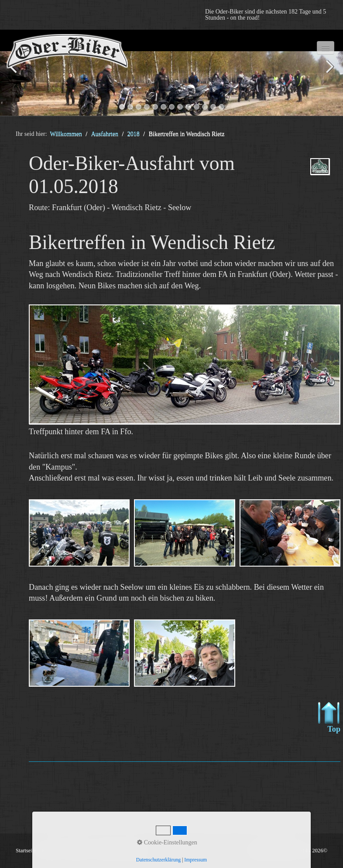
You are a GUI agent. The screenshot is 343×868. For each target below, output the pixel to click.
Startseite (26, 851)
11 (205, 107)
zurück (15, 74)
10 (197, 107)
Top (329, 718)
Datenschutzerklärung (158, 860)
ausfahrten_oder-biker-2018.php (320, 174)
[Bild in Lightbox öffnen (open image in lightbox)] (185, 364)
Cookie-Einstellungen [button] (167, 842)
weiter (328, 74)
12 (213, 107)
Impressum (196, 860)
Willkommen (66, 134)
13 (221, 107)
